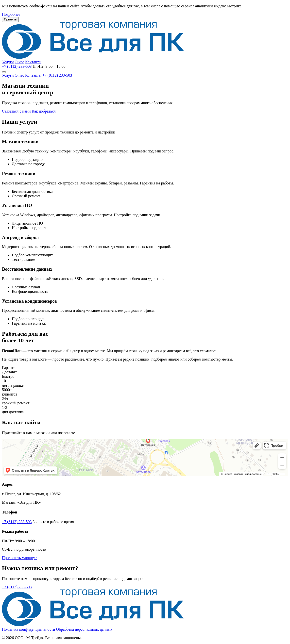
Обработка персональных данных (84, 629)
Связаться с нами (17, 111)
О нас (19, 62)
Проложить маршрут (19, 558)
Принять (10, 19)
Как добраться (44, 111)
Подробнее (11, 14)
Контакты (33, 62)
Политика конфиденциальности (29, 629)
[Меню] (4, 72)
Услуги (8, 62)
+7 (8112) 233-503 (17, 66)
